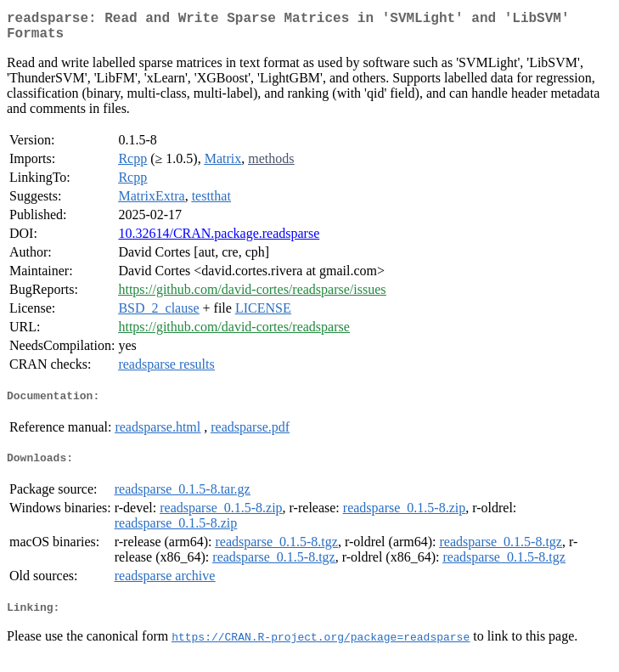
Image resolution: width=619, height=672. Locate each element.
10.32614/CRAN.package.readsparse (219, 240)
